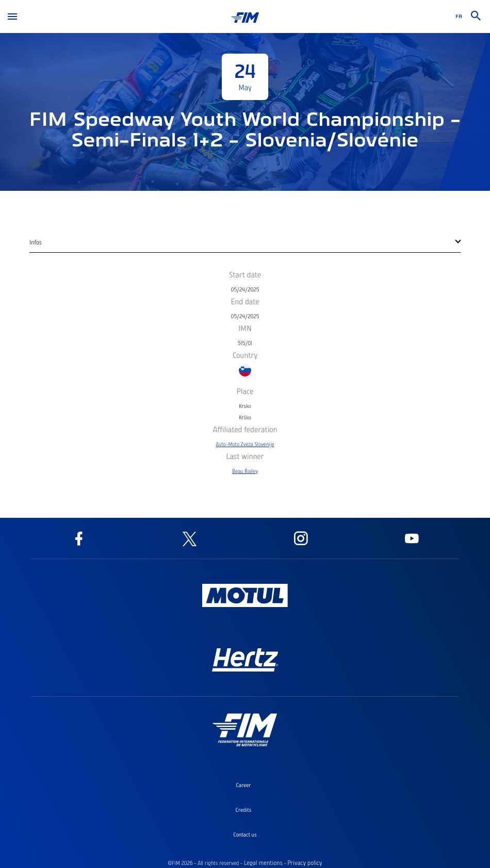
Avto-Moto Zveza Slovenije (245, 444)
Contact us (245, 834)
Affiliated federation (245, 429)
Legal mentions (263, 863)
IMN (245, 328)
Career (243, 785)
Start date (245, 274)
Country (245, 355)
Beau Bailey (245, 471)
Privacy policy (305, 863)
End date (245, 301)
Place (245, 391)
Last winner (245, 456)
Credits (244, 810)
